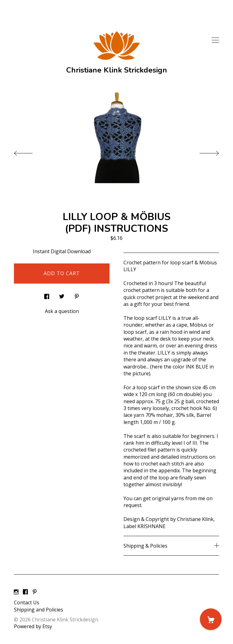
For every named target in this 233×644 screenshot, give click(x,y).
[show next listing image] (204, 152)
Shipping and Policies (39, 610)
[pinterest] (35, 592)
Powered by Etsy (33, 626)
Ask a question (62, 311)
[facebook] (25, 592)
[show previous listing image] (29, 152)
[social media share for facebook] (47, 295)
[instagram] (16, 592)
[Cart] (211, 619)
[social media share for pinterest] (77, 295)
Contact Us (27, 602)
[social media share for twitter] (62, 295)
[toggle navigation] (215, 40)
